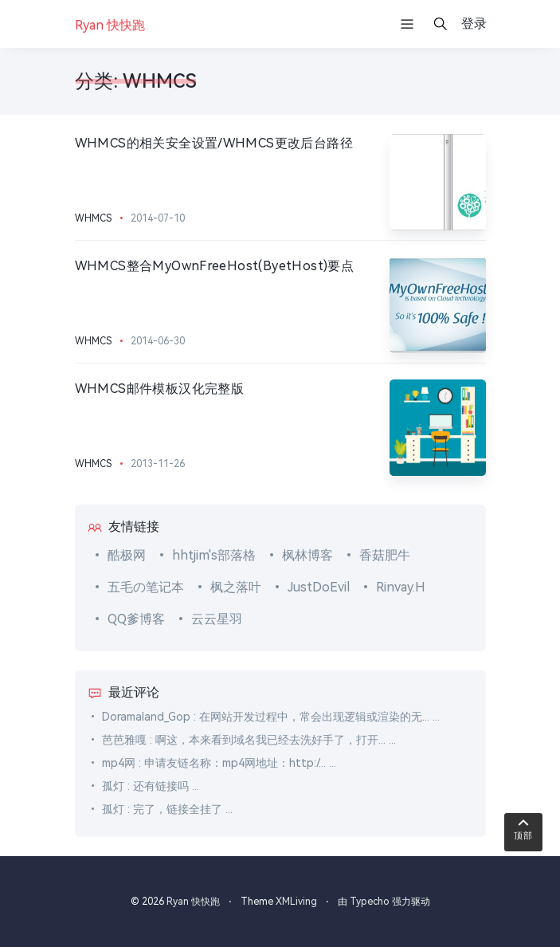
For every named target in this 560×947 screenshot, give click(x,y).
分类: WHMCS (136, 81)
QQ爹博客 (136, 619)
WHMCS (93, 218)
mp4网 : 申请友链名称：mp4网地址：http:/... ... (219, 763)
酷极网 (127, 555)
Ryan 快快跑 (193, 902)
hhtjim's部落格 (214, 555)
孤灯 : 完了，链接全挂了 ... (167, 809)
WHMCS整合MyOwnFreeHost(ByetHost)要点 (215, 266)
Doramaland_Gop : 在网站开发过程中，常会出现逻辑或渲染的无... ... (271, 717)
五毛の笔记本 (146, 587)
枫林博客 (307, 555)
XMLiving (296, 902)
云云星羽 (217, 619)
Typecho (370, 902)
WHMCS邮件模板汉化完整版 (160, 389)
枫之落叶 (236, 587)
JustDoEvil (319, 587)
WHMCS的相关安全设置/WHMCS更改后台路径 (214, 143)
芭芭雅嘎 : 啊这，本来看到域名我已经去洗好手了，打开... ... (249, 740)
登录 (474, 24)
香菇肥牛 (385, 555)
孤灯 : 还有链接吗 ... (151, 786)
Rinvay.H (401, 587)
